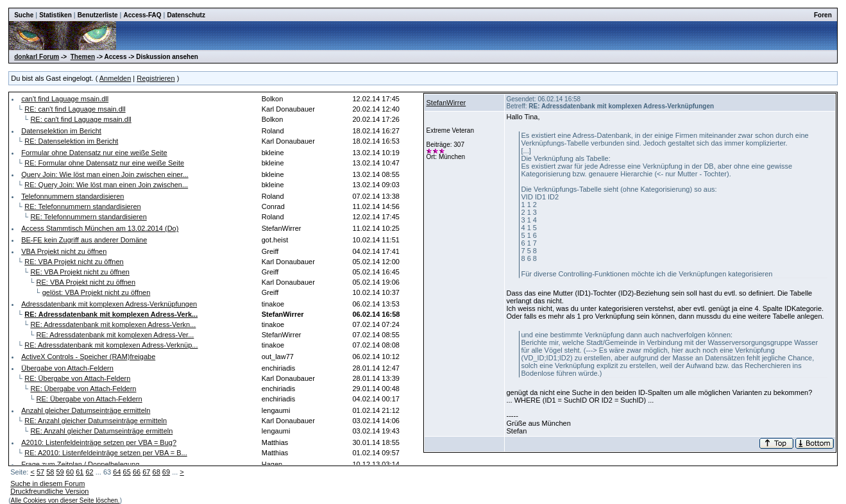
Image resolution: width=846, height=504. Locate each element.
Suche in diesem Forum (47, 483)
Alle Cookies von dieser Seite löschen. (65, 500)
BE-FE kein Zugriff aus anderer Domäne (84, 240)
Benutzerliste (98, 15)
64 (117, 472)
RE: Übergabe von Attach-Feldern (77, 378)
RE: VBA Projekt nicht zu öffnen (74, 262)
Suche (24, 15)
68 (157, 472)
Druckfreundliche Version (49, 491)
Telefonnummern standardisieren (72, 196)
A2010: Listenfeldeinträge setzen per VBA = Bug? (99, 442)
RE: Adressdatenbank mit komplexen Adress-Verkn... (113, 324)
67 (146, 472)
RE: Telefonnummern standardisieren (82, 206)
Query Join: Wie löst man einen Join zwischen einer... (105, 174)
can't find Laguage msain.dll (65, 99)
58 (50, 472)
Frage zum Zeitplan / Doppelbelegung (80, 464)
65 (127, 472)
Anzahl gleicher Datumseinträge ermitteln (86, 410)
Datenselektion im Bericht (61, 131)
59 (60, 472)
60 (70, 472)
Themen (83, 57)
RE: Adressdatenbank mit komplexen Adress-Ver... (115, 335)
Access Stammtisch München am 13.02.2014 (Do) (100, 228)
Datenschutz (186, 15)
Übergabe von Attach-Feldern (67, 368)
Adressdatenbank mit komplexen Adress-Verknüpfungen (109, 304)
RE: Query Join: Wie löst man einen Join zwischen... (106, 185)
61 (80, 472)
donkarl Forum (37, 57)
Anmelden (115, 78)
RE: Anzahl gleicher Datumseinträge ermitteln (96, 421)
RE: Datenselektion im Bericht (71, 141)
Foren (823, 15)
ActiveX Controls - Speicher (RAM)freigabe (88, 357)
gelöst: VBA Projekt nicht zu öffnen (97, 292)
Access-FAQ (143, 15)
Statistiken (55, 15)
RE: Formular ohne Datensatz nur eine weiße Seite (104, 163)
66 (137, 472)
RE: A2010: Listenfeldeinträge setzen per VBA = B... (106, 453)
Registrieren (156, 78)
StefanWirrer (446, 103)
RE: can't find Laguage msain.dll (75, 109)
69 (166, 472)
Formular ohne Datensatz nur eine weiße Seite (94, 153)
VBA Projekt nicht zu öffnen (64, 251)
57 (40, 472)
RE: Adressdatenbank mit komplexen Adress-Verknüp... (111, 345)
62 (89, 472)
